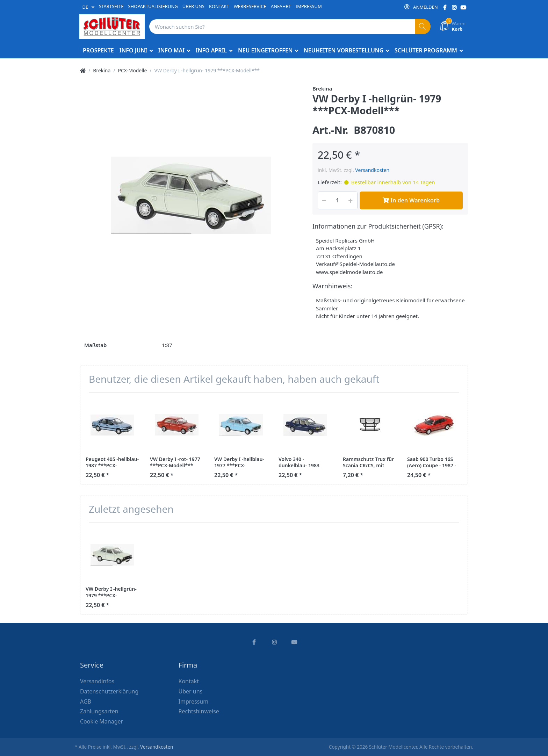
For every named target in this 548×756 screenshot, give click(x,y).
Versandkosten (372, 170)
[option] (191, 195)
